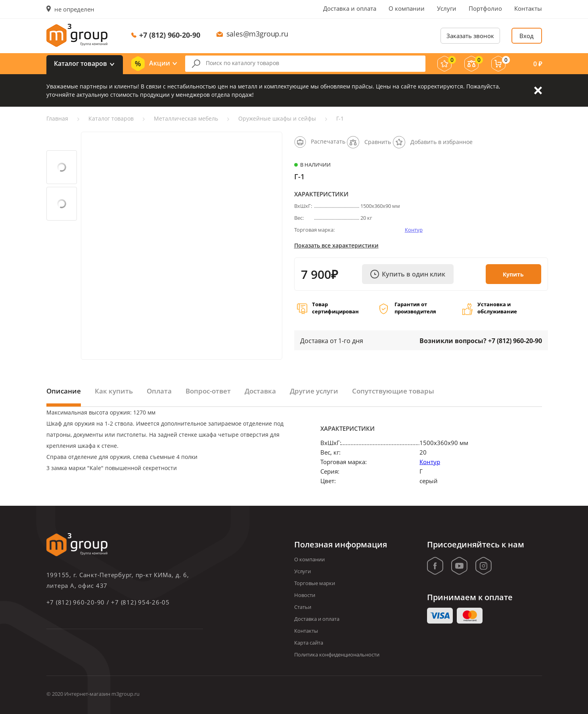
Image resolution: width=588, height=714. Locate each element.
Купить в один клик (408, 274)
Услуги (447, 8)
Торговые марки (315, 583)
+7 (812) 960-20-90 (170, 35)
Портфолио (485, 8)
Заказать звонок (470, 36)
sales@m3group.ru (257, 34)
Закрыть (538, 90)
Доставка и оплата (350, 8)
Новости (305, 595)
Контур (414, 230)
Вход (527, 36)
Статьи (303, 607)
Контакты (528, 8)
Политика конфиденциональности (337, 654)
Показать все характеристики (336, 245)
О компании (407, 8)
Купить (513, 274)
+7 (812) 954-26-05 (140, 602)
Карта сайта (309, 643)
